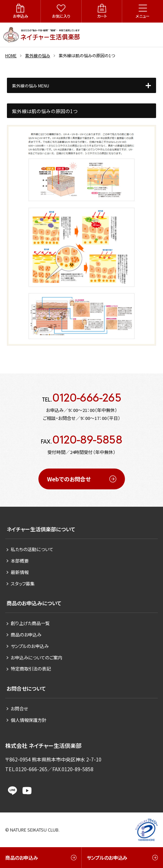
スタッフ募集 (23, 584)
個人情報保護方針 (29, 720)
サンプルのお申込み (30, 646)
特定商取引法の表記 (31, 669)
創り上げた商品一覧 (30, 623)
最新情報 (20, 572)
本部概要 (20, 561)
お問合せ (19, 709)
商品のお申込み (26, 635)
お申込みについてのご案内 (36, 658)
